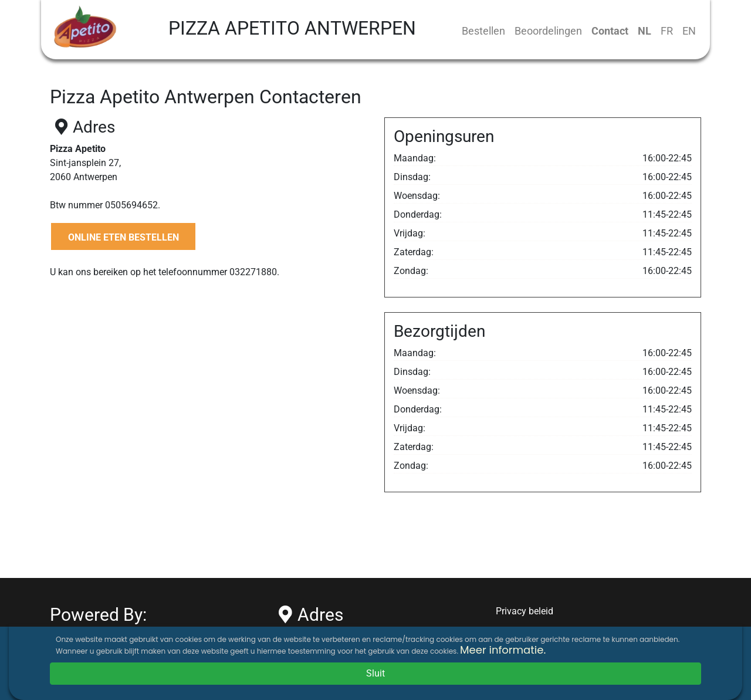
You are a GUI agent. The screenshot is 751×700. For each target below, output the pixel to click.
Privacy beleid (525, 611)
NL (645, 31)
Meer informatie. (503, 650)
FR (667, 31)
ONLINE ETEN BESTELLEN (124, 237)
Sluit (375, 673)
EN (689, 31)
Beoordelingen (548, 31)
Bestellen (483, 31)
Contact (610, 31)
